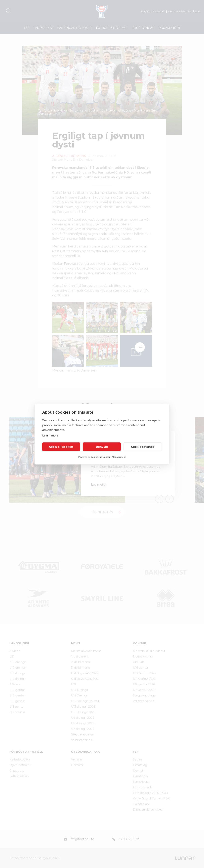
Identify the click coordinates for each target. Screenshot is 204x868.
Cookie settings (143, 447)
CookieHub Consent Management (108, 457)
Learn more (50, 435)
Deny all (102, 447)
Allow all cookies (61, 447)
